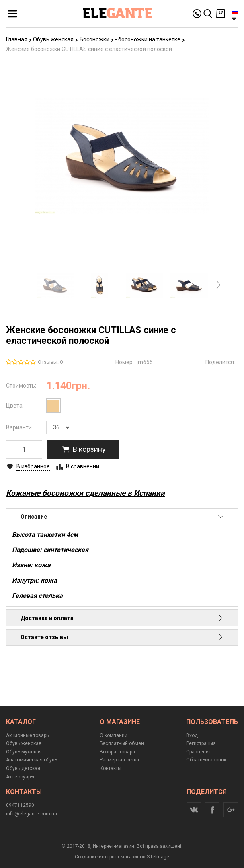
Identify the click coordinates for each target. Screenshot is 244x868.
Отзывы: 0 (50, 362)
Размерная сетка (119, 760)
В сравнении (83, 466)
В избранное (33, 466)
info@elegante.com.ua (32, 814)
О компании (114, 735)
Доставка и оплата (122, 618)
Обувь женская (55, 39)
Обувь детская (23, 768)
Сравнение (199, 752)
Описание (122, 517)
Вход (192, 735)
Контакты (111, 768)
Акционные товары (28, 735)
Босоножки (97, 39)
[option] (55, 285)
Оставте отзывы (122, 637)
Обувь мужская (24, 752)
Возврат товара (117, 752)
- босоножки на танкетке (150, 39)
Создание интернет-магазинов (110, 857)
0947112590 (20, 805)
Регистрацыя (201, 743)
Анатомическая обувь (32, 760)
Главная (19, 39)
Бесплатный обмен (122, 743)
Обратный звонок (206, 760)
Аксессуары (20, 777)
